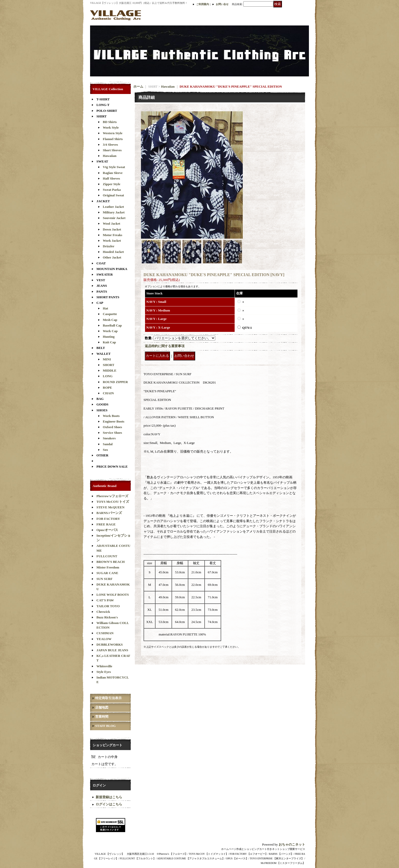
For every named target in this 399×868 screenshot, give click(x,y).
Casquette (110, 314)
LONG (108, 376)
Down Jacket (112, 229)
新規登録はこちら (109, 797)
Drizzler (109, 246)
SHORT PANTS (108, 297)
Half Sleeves (111, 178)
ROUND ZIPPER (115, 382)
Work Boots (111, 416)
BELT (101, 348)
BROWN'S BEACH (111, 562)
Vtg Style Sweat (114, 167)
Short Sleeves (112, 150)
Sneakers (109, 438)
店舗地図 (102, 707)
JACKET (103, 201)
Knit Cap (109, 342)
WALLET (104, 354)
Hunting (109, 337)
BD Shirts (110, 122)
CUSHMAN (105, 633)
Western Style (113, 133)
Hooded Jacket (113, 252)
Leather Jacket (113, 207)
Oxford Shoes (112, 427)
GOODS (102, 404)
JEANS (102, 286)
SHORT (109, 365)
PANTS (102, 291)
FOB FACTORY (108, 519)
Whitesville (104, 666)
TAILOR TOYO (108, 606)
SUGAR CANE (107, 573)
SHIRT (102, 116)
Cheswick (103, 612)
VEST (101, 280)
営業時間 (102, 717)
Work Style (111, 127)
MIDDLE (110, 370)
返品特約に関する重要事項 (165, 346)
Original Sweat (113, 195)
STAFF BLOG (105, 726)
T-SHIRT (103, 99)
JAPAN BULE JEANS (112, 650)
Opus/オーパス (107, 530)
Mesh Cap (110, 320)
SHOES (102, 410)
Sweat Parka (112, 190)
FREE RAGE (106, 524)
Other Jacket (112, 257)
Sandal (108, 444)
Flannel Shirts (113, 139)
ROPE (107, 388)
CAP (100, 303)
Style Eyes (104, 672)
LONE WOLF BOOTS (113, 595)
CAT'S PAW (105, 600)
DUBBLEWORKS (110, 645)
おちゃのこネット (292, 844)
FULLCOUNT (107, 556)
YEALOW (104, 639)
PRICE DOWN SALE (112, 466)
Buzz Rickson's (107, 617)
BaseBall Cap (112, 325)
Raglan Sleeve (113, 173)
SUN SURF (104, 579)
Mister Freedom (108, 567)
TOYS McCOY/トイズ (113, 502)
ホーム (138, 86)
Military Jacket (114, 212)
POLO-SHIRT (107, 111)
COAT (101, 263)
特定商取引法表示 (108, 698)
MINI (107, 359)
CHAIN (108, 393)
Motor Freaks (112, 235)
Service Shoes (112, 433)
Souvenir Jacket (114, 218)
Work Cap (110, 331)
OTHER (102, 455)
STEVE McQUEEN (110, 507)
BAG (100, 399)
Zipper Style (112, 184)
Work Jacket (112, 241)
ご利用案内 (203, 4)
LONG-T (103, 105)
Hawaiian (110, 156)
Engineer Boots (114, 421)
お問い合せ (222, 4)
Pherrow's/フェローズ (112, 496)
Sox (105, 450)
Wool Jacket (111, 223)
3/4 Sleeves (110, 145)
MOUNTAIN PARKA (112, 269)
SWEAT (102, 161)
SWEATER (105, 274)
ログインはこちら (109, 804)
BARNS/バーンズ (109, 513)
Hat (105, 308)
